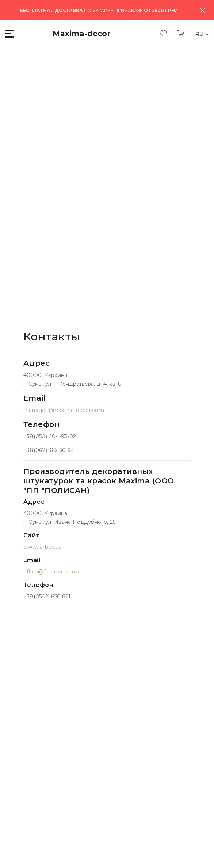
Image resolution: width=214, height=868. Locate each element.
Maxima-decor (81, 34)
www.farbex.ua (43, 547)
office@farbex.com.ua (52, 572)
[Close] (202, 10)
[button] (10, 34)
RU (200, 34)
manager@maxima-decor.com (64, 410)
